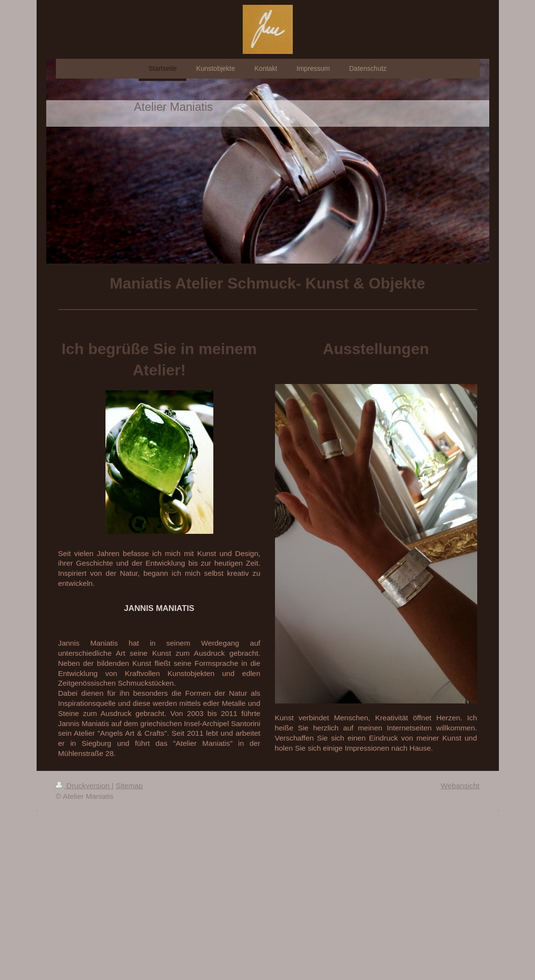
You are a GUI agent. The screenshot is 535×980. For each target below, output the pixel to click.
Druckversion (84, 786)
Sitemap (129, 786)
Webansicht (460, 786)
